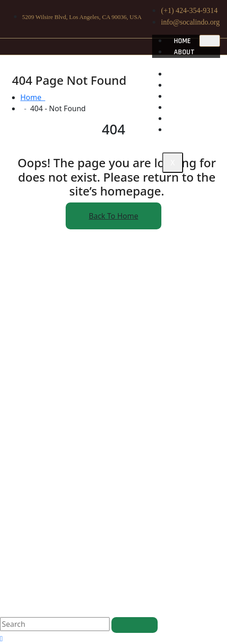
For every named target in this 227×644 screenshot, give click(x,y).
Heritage (189, 74)
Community (192, 85)
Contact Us (193, 130)
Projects (190, 108)
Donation (189, 119)
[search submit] (135, 625)
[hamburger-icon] (210, 41)
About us (181, 58)
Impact (185, 97)
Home (182, 41)
